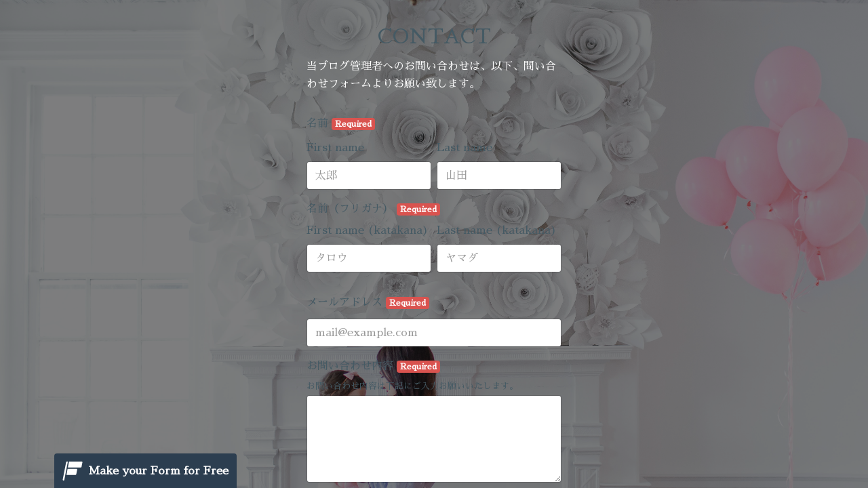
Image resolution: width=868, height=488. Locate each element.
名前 (341, 124)
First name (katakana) (368, 230)
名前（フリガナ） (373, 209)
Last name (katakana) (497, 230)
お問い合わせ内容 (373, 367)
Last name (465, 148)
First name (335, 148)
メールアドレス (368, 303)
